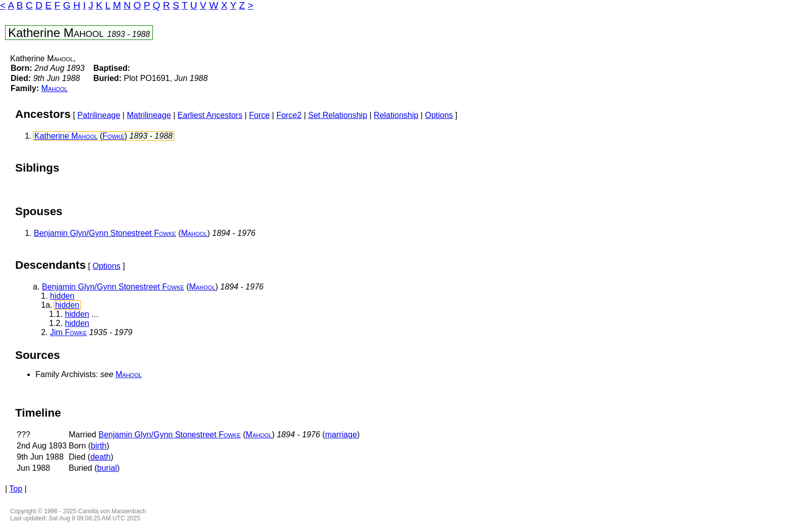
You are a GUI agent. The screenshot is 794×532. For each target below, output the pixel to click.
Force (260, 115)
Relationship (396, 115)
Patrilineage (99, 115)
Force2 (289, 115)
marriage (341, 435)
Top (16, 489)
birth (98, 446)
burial (107, 468)
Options (439, 115)
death (100, 457)
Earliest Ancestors (210, 115)
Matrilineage (149, 115)
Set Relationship (338, 115)
